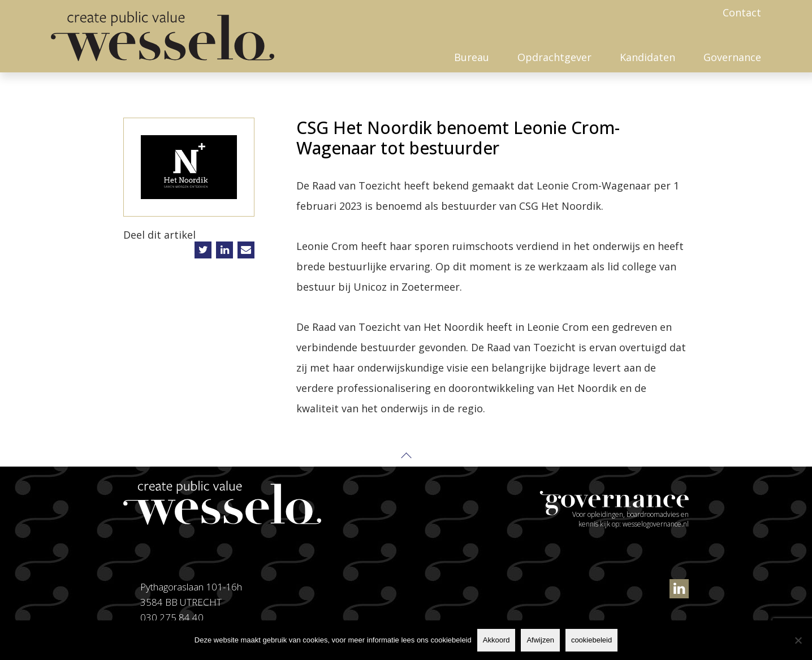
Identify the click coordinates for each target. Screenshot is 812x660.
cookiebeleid (591, 640)
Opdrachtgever (554, 57)
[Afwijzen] (798, 640)
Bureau (472, 57)
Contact (742, 12)
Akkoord (496, 640)
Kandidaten (647, 57)
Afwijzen (540, 640)
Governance (732, 57)
